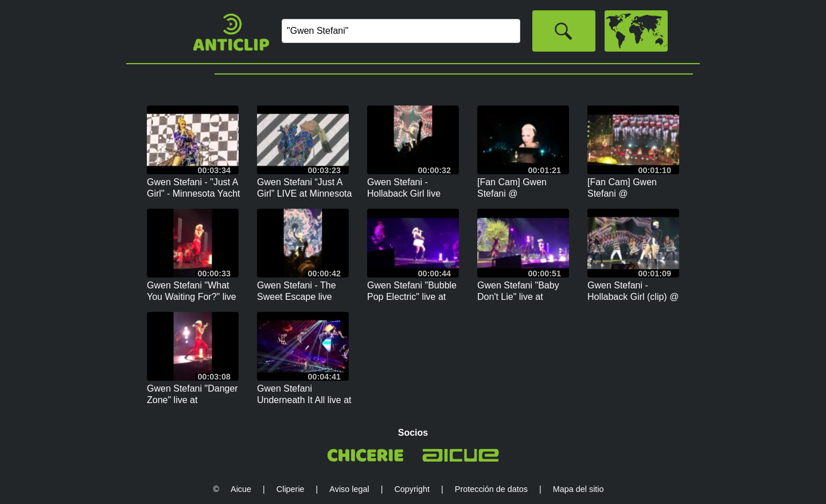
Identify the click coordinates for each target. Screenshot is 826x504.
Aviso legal (349, 489)
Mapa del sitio (578, 489)
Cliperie (291, 489)
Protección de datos (491, 489)
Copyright (412, 489)
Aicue (241, 489)
